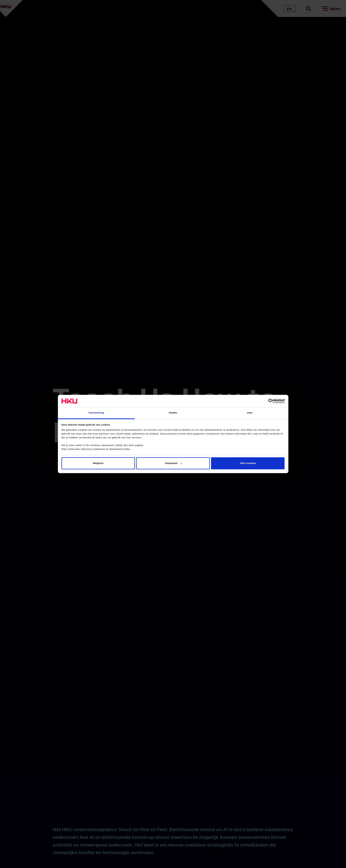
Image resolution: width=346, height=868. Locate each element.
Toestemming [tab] (96, 413)
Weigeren (98, 463)
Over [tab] (250, 413)
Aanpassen (173, 463)
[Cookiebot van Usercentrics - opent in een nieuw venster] (262, 401)
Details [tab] (173, 413)
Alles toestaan (248, 463)
